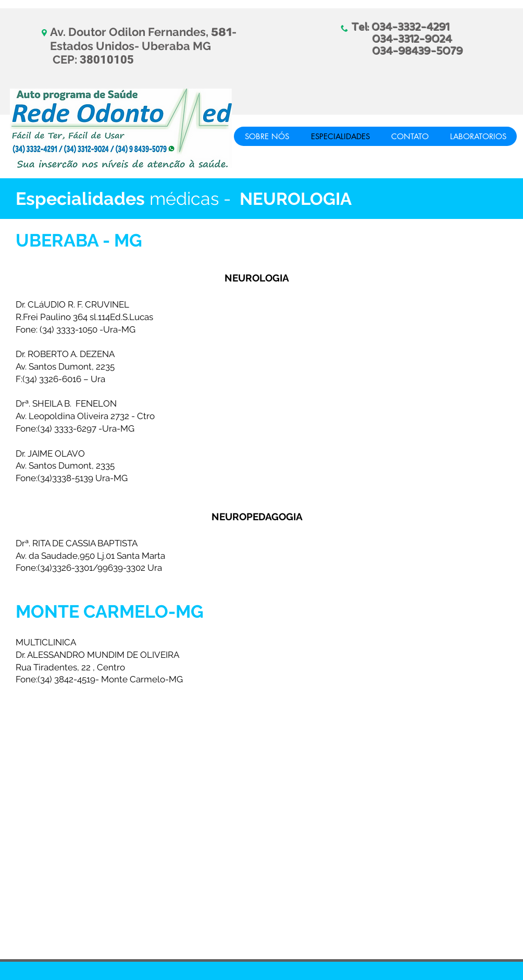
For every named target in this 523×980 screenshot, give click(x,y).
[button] (478, 136)
